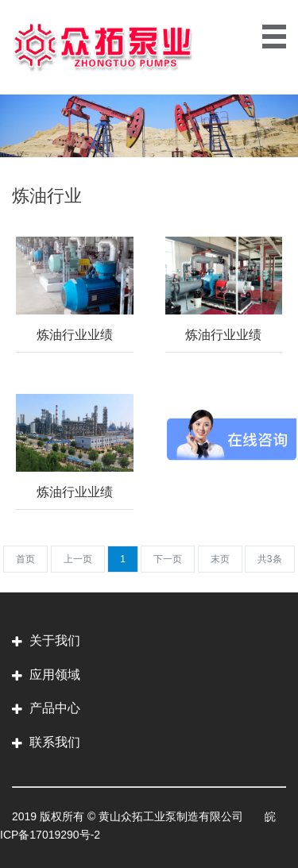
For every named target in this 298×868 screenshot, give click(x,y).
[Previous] (25, 559)
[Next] (168, 559)
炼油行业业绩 (75, 335)
